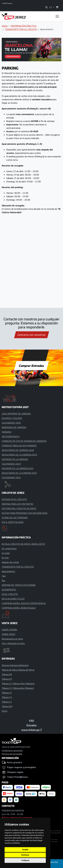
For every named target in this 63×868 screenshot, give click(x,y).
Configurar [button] (25, 860)
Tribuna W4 (7, 706)
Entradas (31, 725)
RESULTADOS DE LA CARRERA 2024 (19, 455)
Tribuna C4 (7, 697)
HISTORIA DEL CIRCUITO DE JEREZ (19, 508)
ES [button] (51, 7)
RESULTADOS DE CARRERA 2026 (18, 450)
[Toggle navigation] (57, 16)
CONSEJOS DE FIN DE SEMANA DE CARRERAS (24, 441)
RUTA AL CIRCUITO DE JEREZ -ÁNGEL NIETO (23, 544)
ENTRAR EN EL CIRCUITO (14, 499)
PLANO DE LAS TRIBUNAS (15, 518)
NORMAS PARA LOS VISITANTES (17, 504)
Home (5, 26)
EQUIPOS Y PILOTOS (12, 418)
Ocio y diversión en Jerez (13, 643)
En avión (6, 553)
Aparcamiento (8, 571)
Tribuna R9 (7, 674)
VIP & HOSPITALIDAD (13, 522)
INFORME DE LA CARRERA (15, 459)
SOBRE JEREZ (9, 634)
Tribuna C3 (7, 693)
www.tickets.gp (32, 730)
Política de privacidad (12, 754)
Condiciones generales (12, 750)
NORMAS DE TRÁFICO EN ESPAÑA (19, 585)
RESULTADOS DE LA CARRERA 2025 (19, 473)
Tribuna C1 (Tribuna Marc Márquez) (18, 684)
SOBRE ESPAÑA (9, 630)
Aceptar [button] (25, 850)
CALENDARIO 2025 (11, 477)
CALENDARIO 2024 (11, 464)
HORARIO (7, 432)
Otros (5, 711)
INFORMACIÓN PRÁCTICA (24, 26)
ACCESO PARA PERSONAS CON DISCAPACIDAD (25, 513)
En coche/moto (9, 548)
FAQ (31, 721)
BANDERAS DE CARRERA (14, 427)
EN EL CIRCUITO (10, 594)
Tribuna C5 (7, 702)
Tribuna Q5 (7, 679)
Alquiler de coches (10, 562)
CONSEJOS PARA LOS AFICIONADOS (19, 446)
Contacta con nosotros (31, 335)
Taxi (4, 576)
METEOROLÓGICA (11, 436)
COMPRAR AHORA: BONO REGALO (19, 608)
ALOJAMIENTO (9, 590)
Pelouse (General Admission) (15, 665)
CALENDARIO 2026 (11, 423)
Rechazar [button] (25, 855)
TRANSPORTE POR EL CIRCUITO (21, 29)
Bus (4, 580)
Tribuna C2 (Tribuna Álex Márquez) (18, 688)
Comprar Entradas (31, 366)
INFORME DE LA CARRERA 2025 (18, 468)
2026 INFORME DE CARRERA (16, 414)
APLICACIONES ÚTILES (13, 599)
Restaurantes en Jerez (12, 639)
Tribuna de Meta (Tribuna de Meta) (18, 670)
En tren (5, 558)
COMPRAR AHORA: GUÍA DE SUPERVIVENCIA (24, 603)
